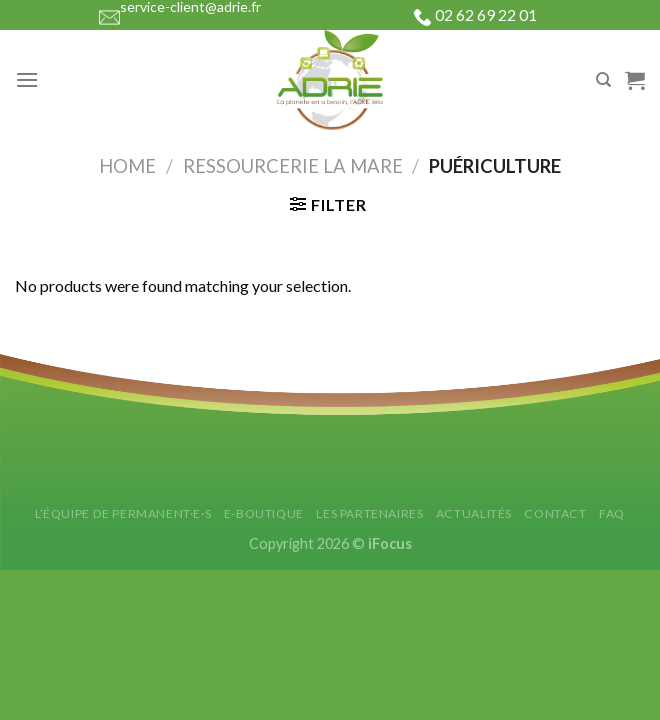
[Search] (603, 80)
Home (127, 166)
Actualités (474, 513)
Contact (555, 513)
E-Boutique (264, 513)
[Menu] (27, 79)
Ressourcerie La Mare (293, 166)
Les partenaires (369, 513)
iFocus (390, 543)
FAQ (612, 513)
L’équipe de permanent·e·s (123, 513)
